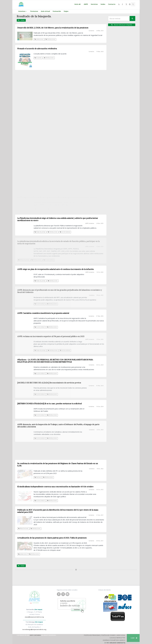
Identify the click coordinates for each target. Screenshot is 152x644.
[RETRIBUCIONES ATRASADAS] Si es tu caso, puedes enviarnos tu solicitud (49, 404)
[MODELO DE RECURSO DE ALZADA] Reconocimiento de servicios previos (49, 383)
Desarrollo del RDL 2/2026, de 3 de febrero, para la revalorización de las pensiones (53, 28)
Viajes (66, 11)
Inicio (78, 4)
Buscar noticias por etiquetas (122, 25)
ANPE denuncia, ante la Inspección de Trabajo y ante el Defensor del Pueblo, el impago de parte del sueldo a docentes (58, 426)
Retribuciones (50, 39)
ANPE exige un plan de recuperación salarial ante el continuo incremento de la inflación (56, 269)
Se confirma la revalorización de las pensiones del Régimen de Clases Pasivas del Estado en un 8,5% (58, 465)
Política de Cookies (108, 635)
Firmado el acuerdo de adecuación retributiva (37, 49)
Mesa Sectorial (23, 528)
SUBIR (134, 638)
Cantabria (91, 31)
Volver (21, 20)
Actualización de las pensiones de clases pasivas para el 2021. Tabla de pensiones (52, 538)
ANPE (86, 4)
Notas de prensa (40, 281)
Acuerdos (38, 58)
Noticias (38, 477)
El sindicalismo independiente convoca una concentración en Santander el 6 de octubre (55, 487)
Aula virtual (45, 11)
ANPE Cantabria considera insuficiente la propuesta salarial (43, 313)
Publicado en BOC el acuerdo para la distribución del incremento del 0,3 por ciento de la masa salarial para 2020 (58, 511)
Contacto (112, 4)
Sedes (103, 4)
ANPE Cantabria (35, 635)
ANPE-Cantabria (90, 272)
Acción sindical (40, 304)
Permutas (34, 11)
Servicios (94, 4)
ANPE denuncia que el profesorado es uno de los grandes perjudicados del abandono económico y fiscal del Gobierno (60, 291)
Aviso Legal (121, 635)
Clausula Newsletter (117, 638)
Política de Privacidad (92, 635)
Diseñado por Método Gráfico (114, 640)
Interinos (23, 11)
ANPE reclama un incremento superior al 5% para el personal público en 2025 (51, 336)
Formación (57, 11)
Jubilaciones (39, 39)
